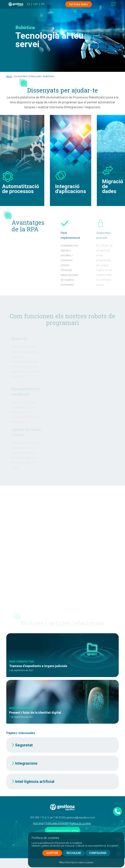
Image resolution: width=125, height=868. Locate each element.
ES (29, 4)
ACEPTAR (52, 853)
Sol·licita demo (79, 4)
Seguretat (24, 745)
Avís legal (38, 823)
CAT (36, 4)
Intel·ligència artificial (35, 781)
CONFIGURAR (98, 853)
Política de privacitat (57, 823)
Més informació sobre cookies (76, 862)
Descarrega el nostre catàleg (63, 831)
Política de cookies (80, 823)
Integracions (26, 763)
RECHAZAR (74, 853)
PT (43, 4)
